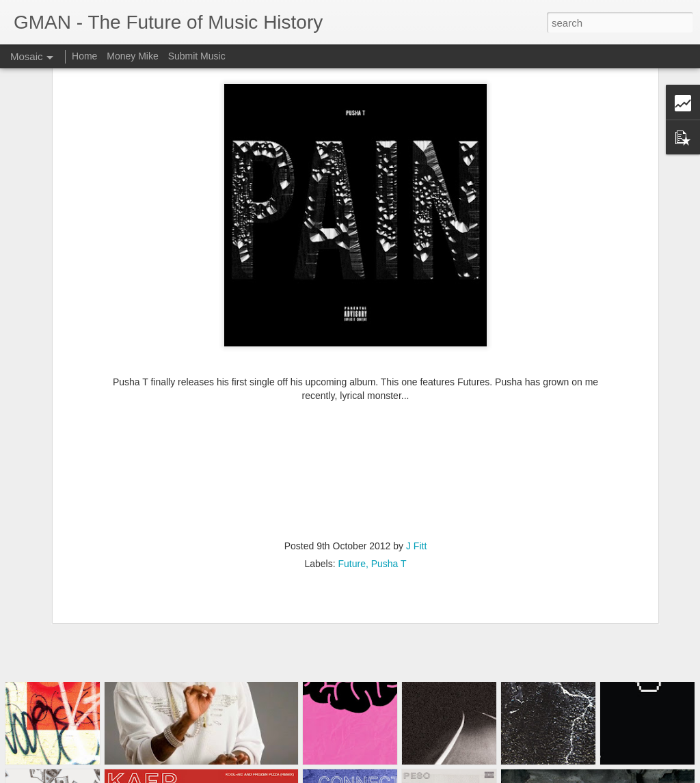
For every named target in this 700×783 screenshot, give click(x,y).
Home (84, 56)
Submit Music (197, 56)
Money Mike (132, 56)
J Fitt (416, 473)
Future (351, 491)
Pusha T (389, 491)
